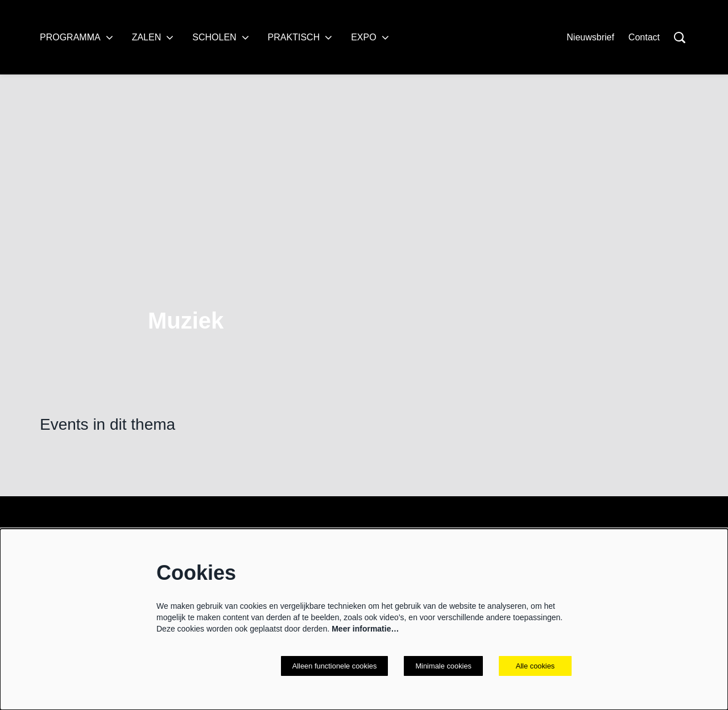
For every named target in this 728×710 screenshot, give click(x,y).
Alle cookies (535, 666)
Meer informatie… (365, 628)
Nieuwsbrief (590, 37)
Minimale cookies (441, 666)
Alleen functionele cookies (326, 666)
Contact (644, 37)
